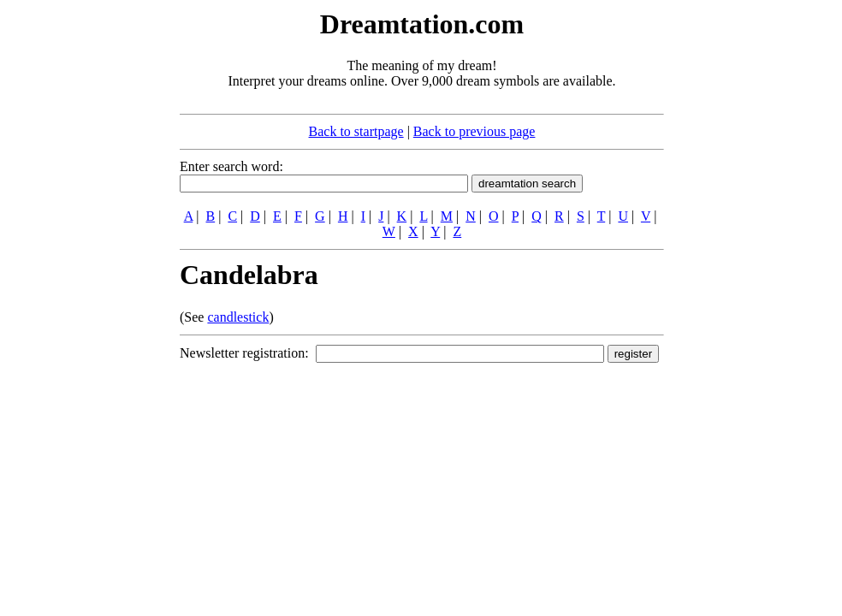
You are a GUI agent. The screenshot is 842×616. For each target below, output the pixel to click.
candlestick (238, 317)
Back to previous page (474, 131)
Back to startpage (356, 131)
